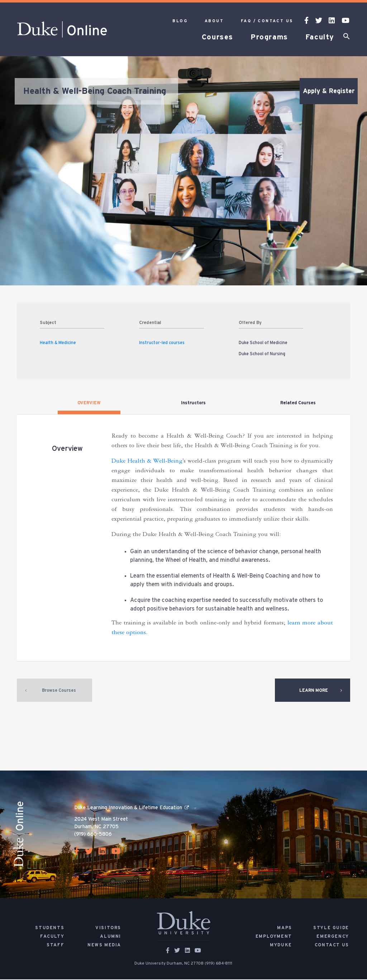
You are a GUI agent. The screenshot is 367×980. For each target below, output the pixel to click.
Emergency (333, 937)
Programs (269, 37)
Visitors (108, 928)
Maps (284, 928)
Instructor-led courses (162, 343)
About (214, 21)
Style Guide (331, 928)
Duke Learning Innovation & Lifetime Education (128, 808)
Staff (55, 946)
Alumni (111, 937)
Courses (218, 37)
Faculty (320, 37)
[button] (347, 38)
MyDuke (281, 946)
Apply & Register (329, 91)
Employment (274, 937)
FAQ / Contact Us (267, 21)
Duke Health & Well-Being (147, 462)
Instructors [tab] (193, 403)
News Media (104, 946)
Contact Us (332, 946)
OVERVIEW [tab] (89, 403)
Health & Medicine (58, 343)
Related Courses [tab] (298, 403)
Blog (180, 21)
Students (50, 928)
